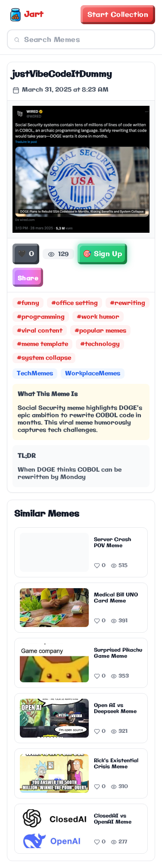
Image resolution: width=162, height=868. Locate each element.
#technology (100, 344)
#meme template (42, 344)
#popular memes (100, 331)
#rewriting (128, 303)
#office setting (75, 303)
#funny (28, 303)
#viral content (40, 331)
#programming (41, 317)
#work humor (98, 317)
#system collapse (44, 358)
